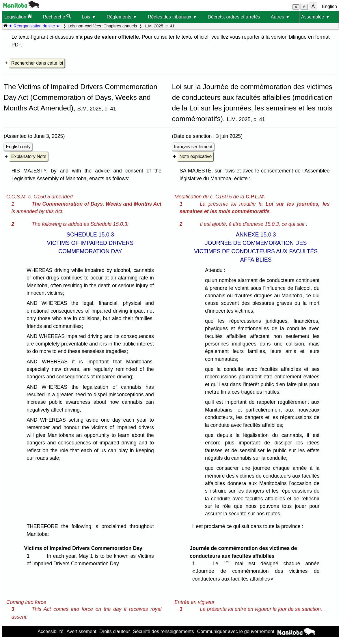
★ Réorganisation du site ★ (34, 26)
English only (18, 147)
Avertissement (82, 631)
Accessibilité (51, 631)
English (329, 6)
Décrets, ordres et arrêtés (234, 17)
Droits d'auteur (115, 631)
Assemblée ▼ (315, 17)
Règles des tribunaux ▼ (173, 17)
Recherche (57, 17)
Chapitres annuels (120, 26)
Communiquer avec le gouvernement (235, 631)
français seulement (193, 147)
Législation (18, 17)
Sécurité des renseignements (164, 631)
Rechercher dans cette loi (37, 63)
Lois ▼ (89, 17)
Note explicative (196, 156)
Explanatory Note (29, 156)
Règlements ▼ (122, 17)
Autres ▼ (281, 17)
